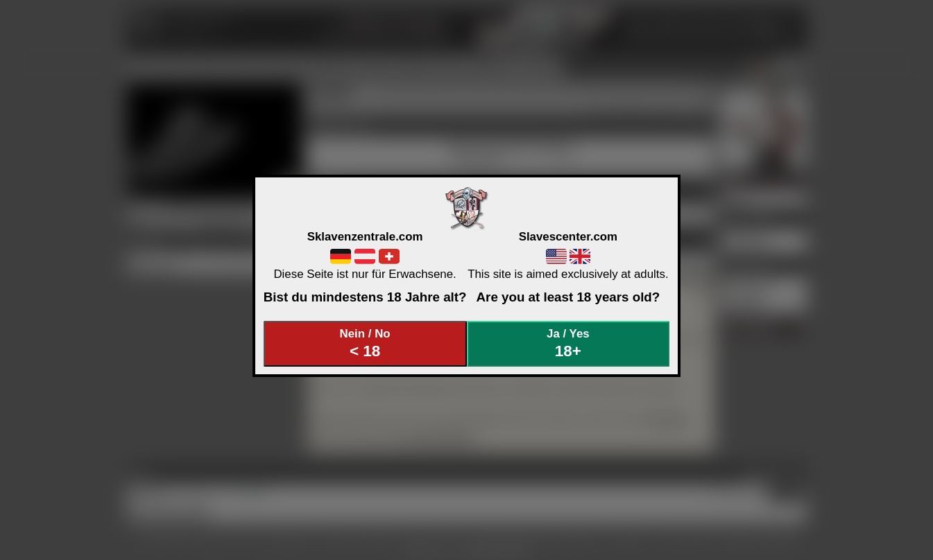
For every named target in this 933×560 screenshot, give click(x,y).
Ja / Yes (568, 343)
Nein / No (365, 343)
